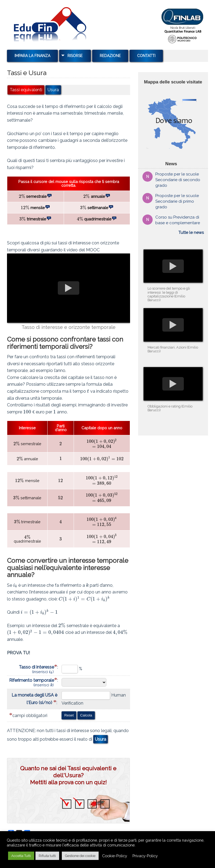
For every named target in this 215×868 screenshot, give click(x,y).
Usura (53, 90)
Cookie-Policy (115, 856)
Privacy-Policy (145, 856)
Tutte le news (191, 233)
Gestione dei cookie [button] (80, 856)
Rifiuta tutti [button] (47, 856)
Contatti (146, 56)
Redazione (110, 56)
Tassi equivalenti (26, 90)
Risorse (75, 56)
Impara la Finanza (32, 56)
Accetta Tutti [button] (21, 856)
